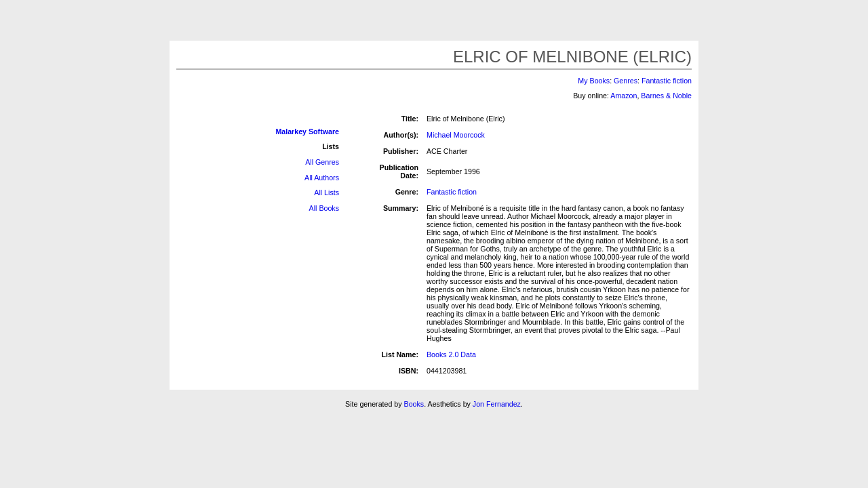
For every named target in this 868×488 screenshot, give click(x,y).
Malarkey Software (307, 131)
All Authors (322, 178)
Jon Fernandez (497, 404)
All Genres (322, 162)
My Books (594, 81)
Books (414, 404)
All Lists (327, 192)
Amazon (624, 96)
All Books (324, 208)
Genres (626, 81)
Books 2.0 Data (451, 354)
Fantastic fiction (667, 81)
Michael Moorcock (456, 135)
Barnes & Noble (666, 96)
